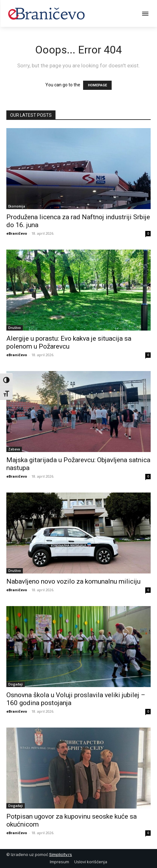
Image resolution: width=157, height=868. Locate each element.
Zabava (14, 449)
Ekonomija (17, 206)
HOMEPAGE (97, 85)
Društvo (15, 328)
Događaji (16, 684)
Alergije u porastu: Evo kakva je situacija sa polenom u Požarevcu (69, 342)
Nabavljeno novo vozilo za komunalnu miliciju (73, 581)
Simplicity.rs (61, 855)
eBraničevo (17, 233)
